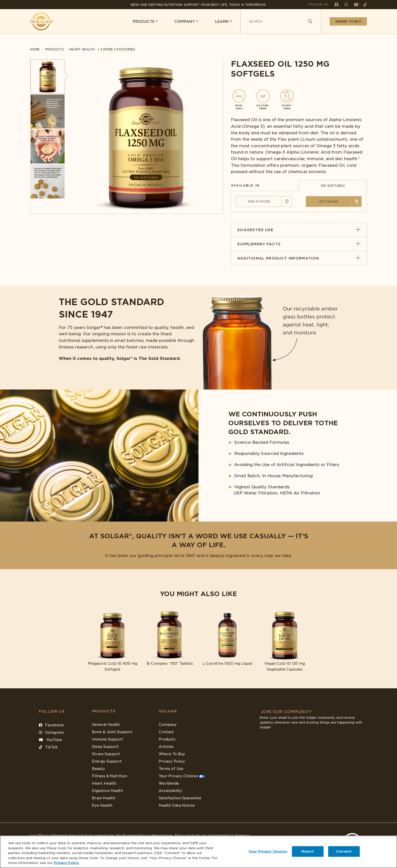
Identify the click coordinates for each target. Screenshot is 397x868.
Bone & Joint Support (112, 732)
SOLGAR (168, 711)
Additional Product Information (299, 258)
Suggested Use (299, 230)
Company (168, 725)
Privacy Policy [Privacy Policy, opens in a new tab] (66, 863)
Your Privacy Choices (182, 776)
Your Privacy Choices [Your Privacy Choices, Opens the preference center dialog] (268, 851)
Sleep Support (105, 747)
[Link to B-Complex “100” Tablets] (170, 639)
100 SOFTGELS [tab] (333, 186)
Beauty (98, 769)
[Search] (310, 22)
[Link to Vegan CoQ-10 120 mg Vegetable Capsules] (285, 641)
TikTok (48, 747)
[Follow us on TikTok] (363, 4)
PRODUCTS (144, 22)
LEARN (222, 22)
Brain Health (104, 798)
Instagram (51, 732)
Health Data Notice (177, 805)
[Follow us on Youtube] (354, 4)
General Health (106, 725)
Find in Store (259, 201)
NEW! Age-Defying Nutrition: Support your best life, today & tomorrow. (198, 5)
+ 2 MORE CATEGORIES (116, 49)
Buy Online (329, 201)
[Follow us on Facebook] (334, 4)
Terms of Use (171, 769)
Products (55, 49)
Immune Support (108, 739)
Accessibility (171, 791)
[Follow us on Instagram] (344, 4)
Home (35, 49)
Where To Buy (172, 754)
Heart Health (104, 783)
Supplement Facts (299, 244)
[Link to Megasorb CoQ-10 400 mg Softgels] (113, 641)
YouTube (51, 740)
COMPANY (185, 22)
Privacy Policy (172, 761)
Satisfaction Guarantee (180, 798)
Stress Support (106, 754)
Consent (344, 851)
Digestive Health (107, 791)
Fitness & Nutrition (110, 776)
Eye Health (102, 805)
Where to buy (348, 21)
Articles (166, 747)
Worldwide (169, 783)
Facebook (51, 725)
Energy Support (107, 761)
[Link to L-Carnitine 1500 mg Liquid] (227, 639)
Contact (166, 732)
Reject (308, 851)
